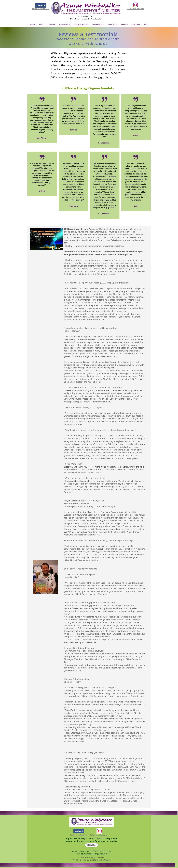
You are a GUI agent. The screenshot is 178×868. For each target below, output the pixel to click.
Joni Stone (94, 860)
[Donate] (92, 845)
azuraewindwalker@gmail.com (94, 77)
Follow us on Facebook (41, 9)
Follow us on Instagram (136, 9)
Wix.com (107, 860)
